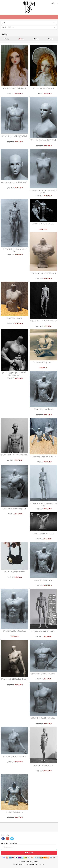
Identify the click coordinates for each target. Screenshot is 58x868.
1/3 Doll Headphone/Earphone (14, 572)
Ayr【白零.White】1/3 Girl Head (44, 89)
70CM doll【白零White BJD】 (44, 765)
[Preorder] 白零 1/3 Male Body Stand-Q (15, 679)
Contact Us (29, 862)
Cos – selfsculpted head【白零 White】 (14, 182)
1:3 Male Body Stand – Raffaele (43, 224)
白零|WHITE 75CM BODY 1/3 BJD (43, 632)
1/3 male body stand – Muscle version (43, 273)
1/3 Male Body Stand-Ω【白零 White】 (14, 136)
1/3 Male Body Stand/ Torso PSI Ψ (14, 757)
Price (36, 39)
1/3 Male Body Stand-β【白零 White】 (43, 718)
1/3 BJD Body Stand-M (14, 318)
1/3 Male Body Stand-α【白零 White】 (43, 674)
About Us (22, 862)
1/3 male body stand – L (14, 812)
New (7, 39)
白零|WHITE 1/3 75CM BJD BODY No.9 (44, 321)
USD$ (53, 3)
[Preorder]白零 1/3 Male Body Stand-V (43, 457)
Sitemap (36, 862)
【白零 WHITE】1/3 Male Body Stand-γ (14, 509)
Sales (21, 39)
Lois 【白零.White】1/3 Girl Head (14, 89)
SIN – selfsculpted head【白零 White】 (44, 140)
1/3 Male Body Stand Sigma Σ (43, 409)
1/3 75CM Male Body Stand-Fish (43, 534)
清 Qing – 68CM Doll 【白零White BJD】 (14, 455)
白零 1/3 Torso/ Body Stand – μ (43, 363)
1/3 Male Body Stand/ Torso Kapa (15, 631)
